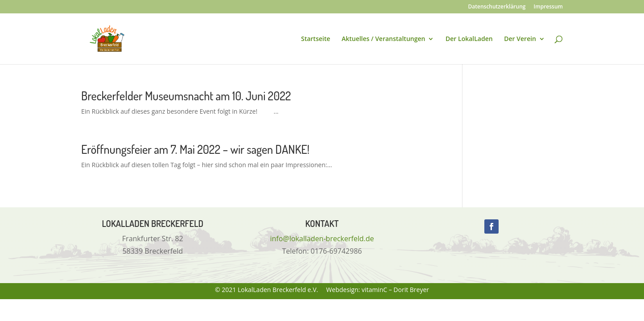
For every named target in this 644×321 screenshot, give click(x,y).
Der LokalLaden (469, 39)
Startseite (316, 39)
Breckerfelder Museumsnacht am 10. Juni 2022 (186, 96)
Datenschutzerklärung (497, 7)
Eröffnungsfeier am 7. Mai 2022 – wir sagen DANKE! (195, 149)
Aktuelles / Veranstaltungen (383, 39)
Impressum (548, 7)
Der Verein (520, 39)
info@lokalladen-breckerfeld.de (322, 239)
